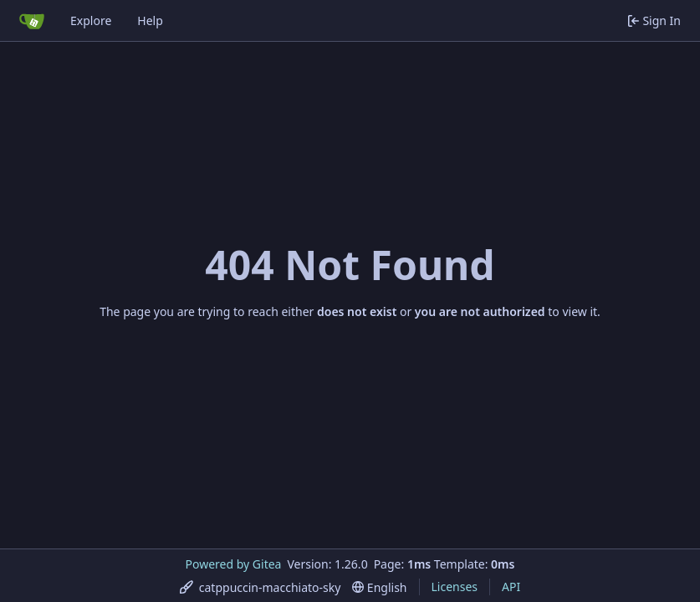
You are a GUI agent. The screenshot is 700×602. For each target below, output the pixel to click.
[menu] (261, 587)
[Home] (32, 21)
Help (150, 20)
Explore (91, 20)
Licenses (455, 587)
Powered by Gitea (234, 564)
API (511, 587)
